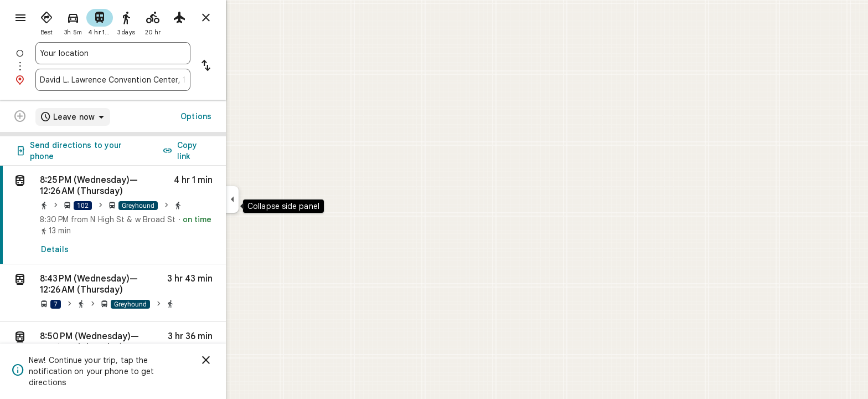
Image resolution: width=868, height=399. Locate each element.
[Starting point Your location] (153, 53)
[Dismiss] (246, 360)
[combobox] (153, 53)
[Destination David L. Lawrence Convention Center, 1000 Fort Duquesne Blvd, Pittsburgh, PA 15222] (153, 80)
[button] (153, 293)
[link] (153, 215)
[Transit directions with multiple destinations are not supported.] (60, 117)
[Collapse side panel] (272, 199)
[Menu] (20, 19)
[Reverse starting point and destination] (246, 66)
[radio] (86, 21)
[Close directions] (246, 18)
